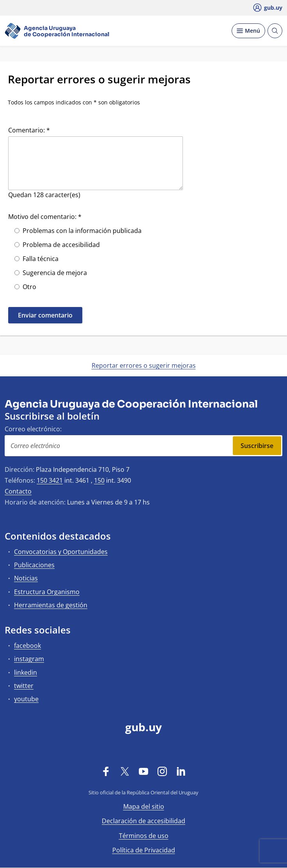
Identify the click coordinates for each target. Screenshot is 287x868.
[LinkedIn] (181, 771)
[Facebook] (106, 771)
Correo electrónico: (33, 429)
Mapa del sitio (144, 806)
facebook (27, 646)
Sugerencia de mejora (55, 273)
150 (99, 480)
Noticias (26, 578)
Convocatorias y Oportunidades (61, 552)
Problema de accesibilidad (61, 245)
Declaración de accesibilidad (143, 821)
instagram (29, 659)
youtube (26, 699)
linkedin (26, 672)
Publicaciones (34, 565)
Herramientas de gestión (51, 605)
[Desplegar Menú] (248, 31)
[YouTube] (143, 771)
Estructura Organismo (47, 592)
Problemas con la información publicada (82, 231)
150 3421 (50, 480)
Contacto (18, 491)
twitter (24, 686)
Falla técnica (41, 259)
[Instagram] (162, 771)
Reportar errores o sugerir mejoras (144, 365)
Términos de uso (144, 836)
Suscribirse (257, 446)
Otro (29, 287)
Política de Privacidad (144, 850)
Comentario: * (29, 130)
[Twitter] (125, 771)
